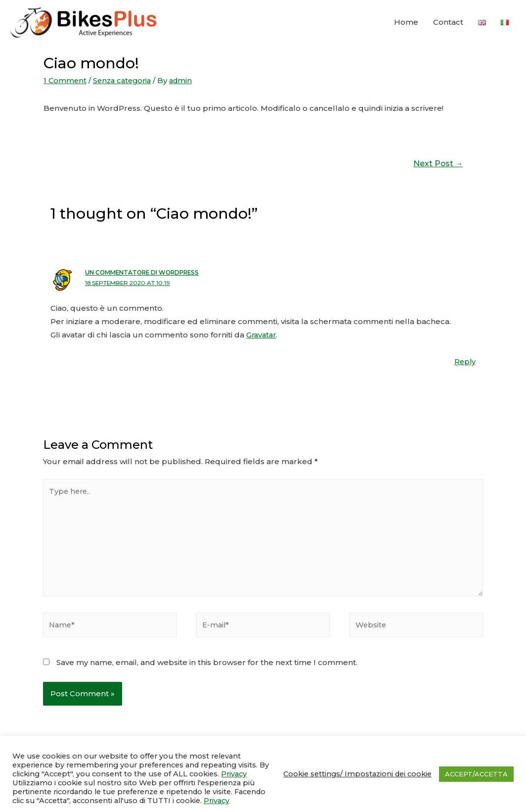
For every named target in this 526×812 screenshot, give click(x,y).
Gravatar (262, 334)
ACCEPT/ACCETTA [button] (476, 774)
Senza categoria (125, 80)
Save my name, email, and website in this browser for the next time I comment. (207, 663)
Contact (448, 23)
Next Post (438, 163)
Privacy (234, 774)
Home (406, 23)
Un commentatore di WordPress (145, 272)
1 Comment (66, 80)
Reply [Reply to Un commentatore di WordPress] (464, 360)
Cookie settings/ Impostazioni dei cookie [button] (357, 774)
